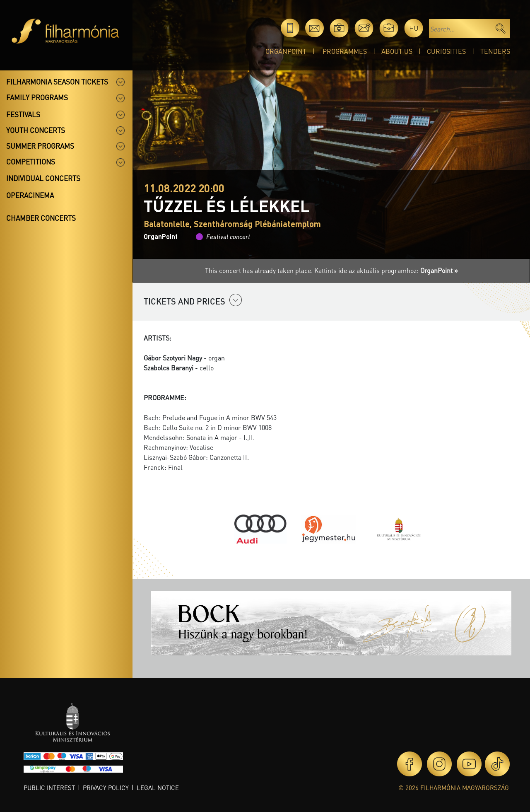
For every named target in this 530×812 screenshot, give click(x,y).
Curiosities (446, 51)
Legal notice (158, 788)
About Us (397, 51)
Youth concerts (36, 130)
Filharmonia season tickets (57, 82)
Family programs (37, 97)
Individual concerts (43, 178)
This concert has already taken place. (260, 270)
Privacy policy (106, 788)
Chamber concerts (41, 218)
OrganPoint (286, 51)
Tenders (495, 51)
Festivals (23, 114)
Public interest (49, 788)
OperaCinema (30, 195)
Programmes (345, 51)
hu (414, 28)
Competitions (31, 162)
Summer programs (40, 146)
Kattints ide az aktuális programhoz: (386, 270)
